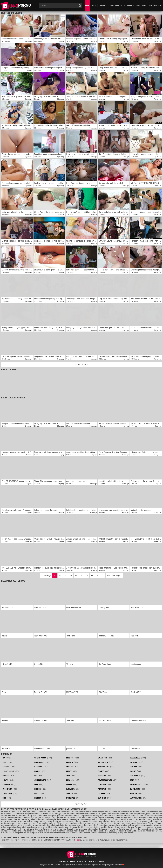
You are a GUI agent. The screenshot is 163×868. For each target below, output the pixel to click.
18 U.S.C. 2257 (82, 862)
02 (60, 576)
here (77, 840)
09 (98, 576)
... (103, 576)
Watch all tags (81, 804)
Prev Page (46, 575)
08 (92, 576)
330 (108, 576)
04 (71, 576)
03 (65, 576)
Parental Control (96, 862)
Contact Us (64, 862)
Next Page (117, 575)
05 (76, 576)
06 (81, 576)
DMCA (73, 862)
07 (87, 576)
